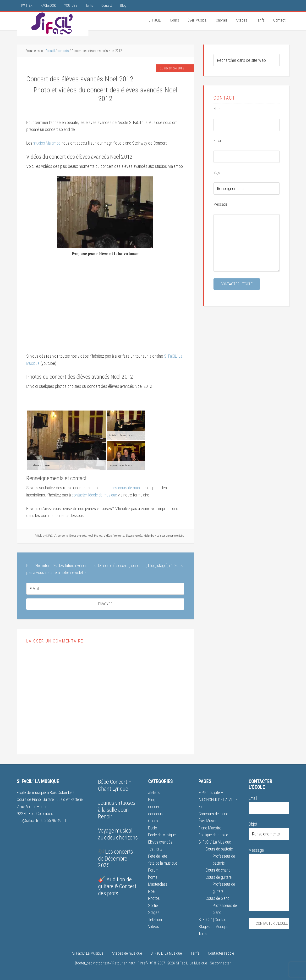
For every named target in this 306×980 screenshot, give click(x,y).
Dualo (62, 800)
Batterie (78, 800)
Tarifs (203, 933)
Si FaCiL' (53, 24)
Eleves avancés (134, 536)
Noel (90, 536)
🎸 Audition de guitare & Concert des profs (117, 887)
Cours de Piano (29, 800)
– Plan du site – (211, 793)
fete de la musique (163, 863)
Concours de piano (214, 814)
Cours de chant (218, 870)
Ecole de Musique (163, 835)
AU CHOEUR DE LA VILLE (219, 800)
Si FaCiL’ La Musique (215, 842)
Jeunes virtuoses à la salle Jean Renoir (117, 810)
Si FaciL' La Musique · (193, 962)
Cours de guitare (219, 877)
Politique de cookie (214, 835)
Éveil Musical (209, 821)
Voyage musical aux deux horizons (118, 835)
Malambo (149, 536)
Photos (98, 536)
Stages (154, 912)
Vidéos (108, 536)
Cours (153, 821)
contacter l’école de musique (96, 495)
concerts (63, 536)
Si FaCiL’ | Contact (213, 919)
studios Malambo (47, 144)
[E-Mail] (105, 589)
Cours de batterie (220, 849)
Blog (152, 800)
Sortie (153, 905)
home (153, 877)
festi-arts (156, 849)
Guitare (49, 800)
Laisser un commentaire (170, 536)
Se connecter (220, 962)
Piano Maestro (210, 828)
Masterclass (158, 884)
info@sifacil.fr (28, 821)
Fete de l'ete (158, 856)
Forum (153, 870)
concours (156, 814)
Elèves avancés (78, 536)
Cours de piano (218, 898)
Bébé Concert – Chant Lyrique (115, 786)
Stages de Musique (214, 926)
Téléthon (155, 919)
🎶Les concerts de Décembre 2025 (115, 859)
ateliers (154, 793)
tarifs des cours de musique (125, 488)
